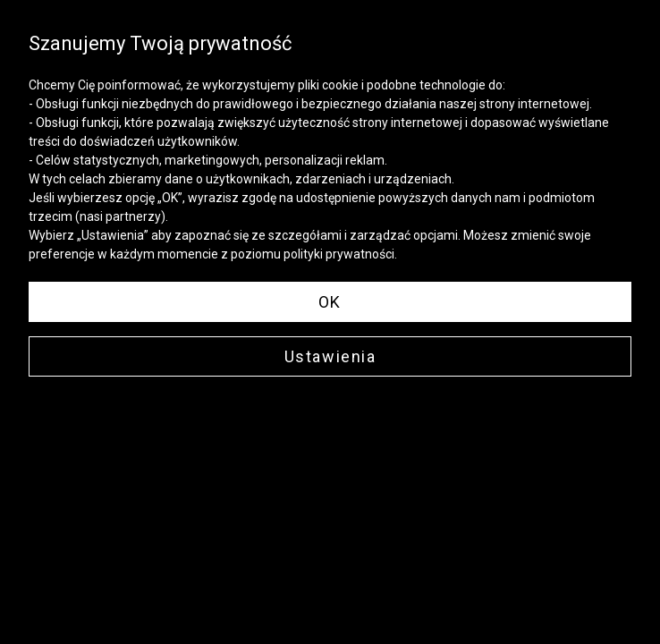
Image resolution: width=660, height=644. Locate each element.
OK (330, 302)
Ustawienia (330, 356)
